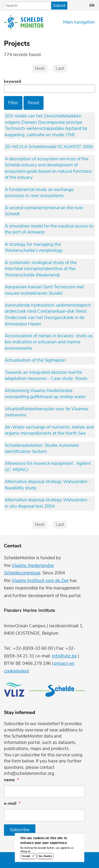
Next (40, 69)
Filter (13, 103)
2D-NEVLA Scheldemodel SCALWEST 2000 (49, 147)
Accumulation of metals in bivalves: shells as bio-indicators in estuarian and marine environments (49, 342)
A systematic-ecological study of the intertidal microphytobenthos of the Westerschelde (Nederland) (41, 269)
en (92, 6)
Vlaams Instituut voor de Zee (40, 581)
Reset (34, 103)
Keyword (13, 81)
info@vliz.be (64, 656)
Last (60, 69)
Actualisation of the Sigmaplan (35, 360)
